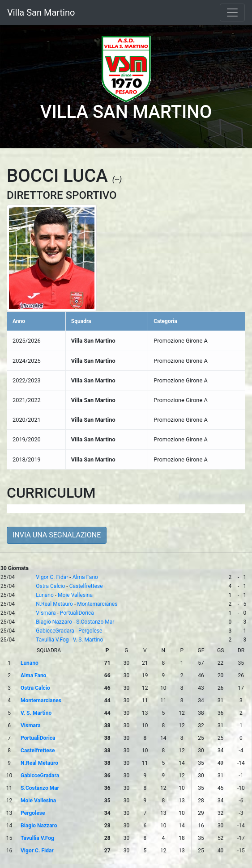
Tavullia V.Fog (52, 640)
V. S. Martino (88, 640)
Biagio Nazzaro (54, 622)
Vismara (46, 613)
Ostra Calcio (50, 586)
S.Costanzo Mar (95, 622)
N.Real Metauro (54, 604)
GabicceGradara (55, 631)
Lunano (45, 595)
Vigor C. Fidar (52, 577)
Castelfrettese (86, 586)
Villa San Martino (41, 13)
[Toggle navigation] (232, 13)
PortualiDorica (77, 613)
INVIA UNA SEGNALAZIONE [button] (57, 535)
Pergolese (90, 631)
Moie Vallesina (75, 595)
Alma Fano (85, 577)
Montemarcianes (97, 604)
